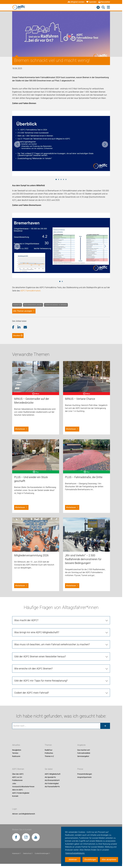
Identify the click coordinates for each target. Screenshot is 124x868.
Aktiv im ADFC (18, 790)
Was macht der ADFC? (26, 620)
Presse (80, 769)
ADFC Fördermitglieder (21, 793)
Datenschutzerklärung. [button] (75, 853)
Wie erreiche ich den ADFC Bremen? (33, 669)
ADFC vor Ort (17, 777)
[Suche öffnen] (103, 7)
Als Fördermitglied (52, 783)
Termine (15, 753)
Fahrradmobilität (84, 753)
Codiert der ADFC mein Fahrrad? (32, 693)
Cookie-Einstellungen (42, 853)
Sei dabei (49, 769)
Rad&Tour (49, 750)
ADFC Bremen (18, 769)
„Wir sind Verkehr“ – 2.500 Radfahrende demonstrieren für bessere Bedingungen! (83, 559)
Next (105, 144)
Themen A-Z (49, 756)
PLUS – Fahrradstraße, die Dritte (84, 477)
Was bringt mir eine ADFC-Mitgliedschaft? (37, 632)
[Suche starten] (105, 726)
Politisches (49, 753)
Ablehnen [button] (73, 860)
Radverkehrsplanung (33, 305)
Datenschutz (28, 853)
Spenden (91, 2)
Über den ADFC (18, 774)
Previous (17, 144)
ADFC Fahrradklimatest (30, 291)
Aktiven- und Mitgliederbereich (24, 814)
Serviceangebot (83, 756)
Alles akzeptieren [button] (109, 860)
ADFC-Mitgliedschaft (53, 774)
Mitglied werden (76, 2)
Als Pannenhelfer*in (52, 787)
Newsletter (104, 2)
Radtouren (16, 756)
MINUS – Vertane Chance (80, 399)
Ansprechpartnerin (84, 777)
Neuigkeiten (17, 750)
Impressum (17, 853)
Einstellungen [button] (90, 860)
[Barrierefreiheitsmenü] (98, 7)
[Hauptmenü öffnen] (108, 7)
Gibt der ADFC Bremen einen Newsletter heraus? (40, 656)
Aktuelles (16, 745)
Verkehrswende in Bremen (56, 305)
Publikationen (17, 780)
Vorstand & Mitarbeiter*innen (23, 787)
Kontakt (15, 796)
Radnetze (17, 305)
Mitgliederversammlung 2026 (31, 555)
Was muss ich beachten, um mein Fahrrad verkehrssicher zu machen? (52, 644)
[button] (15, 327)
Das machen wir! (84, 750)
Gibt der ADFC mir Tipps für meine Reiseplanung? (41, 681)
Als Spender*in (50, 777)
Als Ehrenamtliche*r (52, 780)
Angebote (81, 745)
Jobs (14, 783)
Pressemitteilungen (85, 774)
